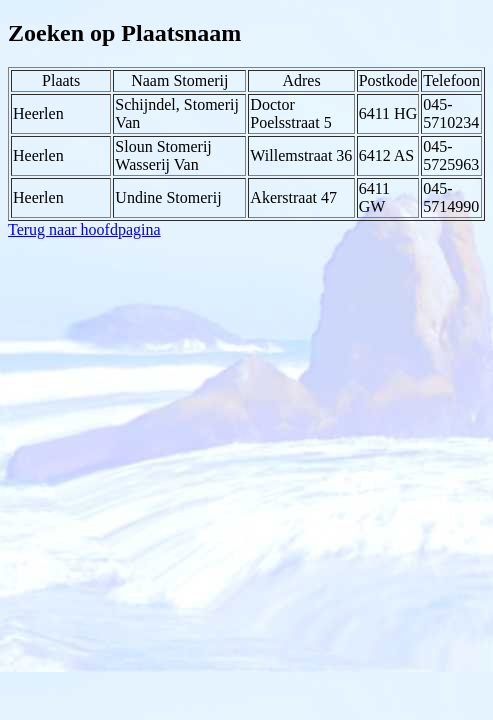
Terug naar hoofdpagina (84, 229)
